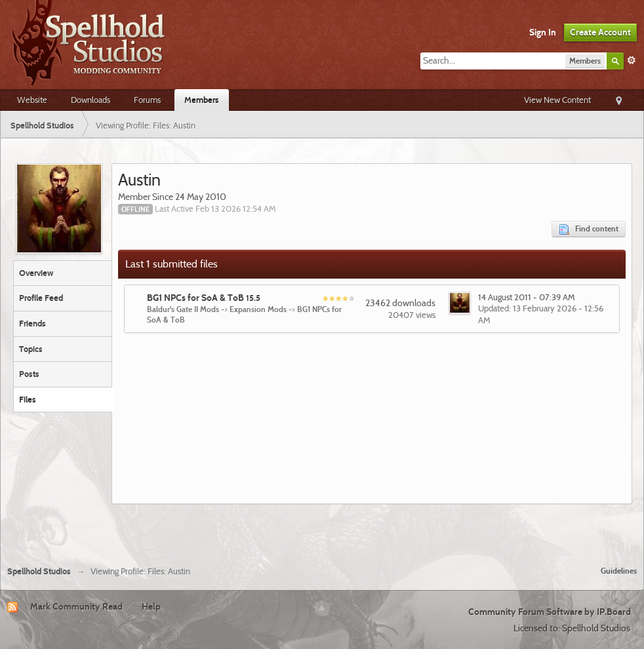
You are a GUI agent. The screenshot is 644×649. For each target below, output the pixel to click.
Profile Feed (41, 298)
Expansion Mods (258, 309)
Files (28, 399)
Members (202, 100)
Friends (32, 323)
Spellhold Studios (39, 571)
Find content (589, 229)
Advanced (632, 60)
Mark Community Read (76, 606)
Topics (31, 349)
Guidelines (619, 571)
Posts (29, 374)
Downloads (91, 100)
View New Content (557, 100)
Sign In (543, 32)
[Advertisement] (322, 530)
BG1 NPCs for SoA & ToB (204, 298)
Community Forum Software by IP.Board (550, 612)
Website (32, 100)
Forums (147, 100)
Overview (36, 273)
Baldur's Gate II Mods (183, 309)
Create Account (600, 32)
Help (151, 606)
